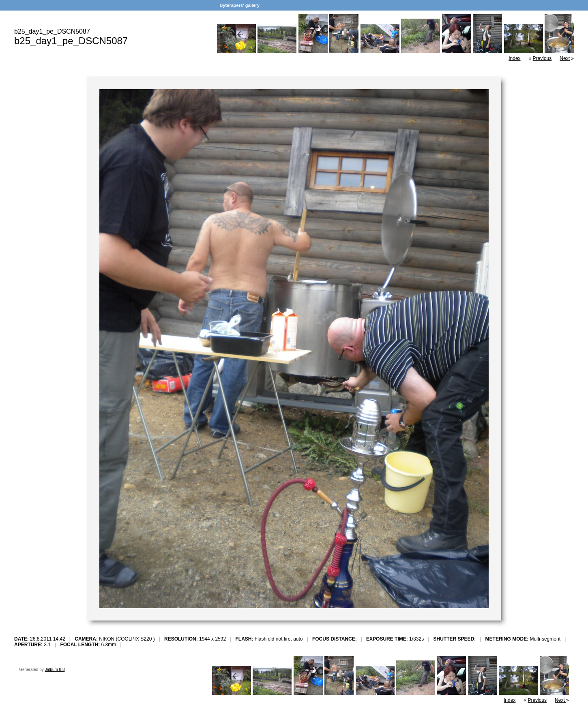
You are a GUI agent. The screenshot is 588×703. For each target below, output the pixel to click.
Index (514, 58)
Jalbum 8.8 (55, 670)
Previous (542, 58)
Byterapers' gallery (239, 5)
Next (565, 58)
